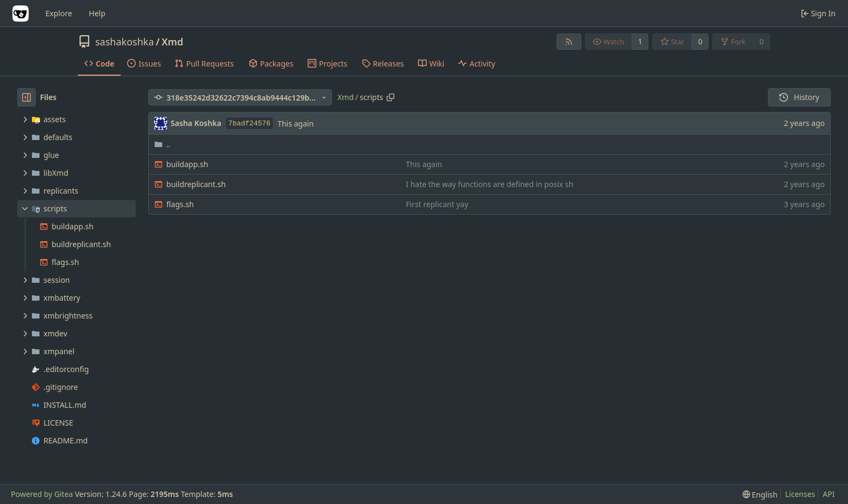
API (829, 494)
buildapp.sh (187, 164)
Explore (59, 13)
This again (296, 124)
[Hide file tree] (27, 97)
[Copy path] (390, 97)
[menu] (760, 495)
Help (97, 13)
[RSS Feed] (569, 42)
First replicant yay (437, 204)
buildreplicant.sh (196, 184)
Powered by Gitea (42, 494)
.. (163, 144)
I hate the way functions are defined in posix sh (490, 184)
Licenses (800, 494)
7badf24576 (249, 124)
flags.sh (180, 204)
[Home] (21, 14)
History (799, 97)
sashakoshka (125, 42)
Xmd (173, 42)
